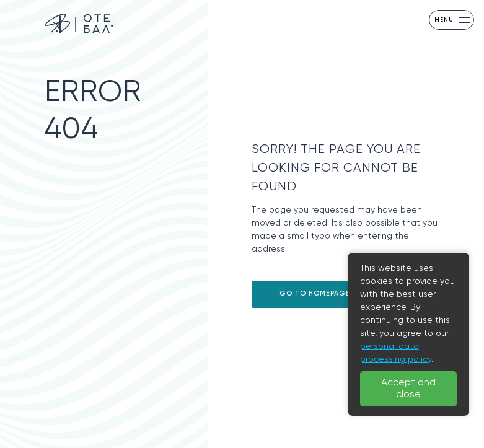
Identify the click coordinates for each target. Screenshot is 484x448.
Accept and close (408, 389)
